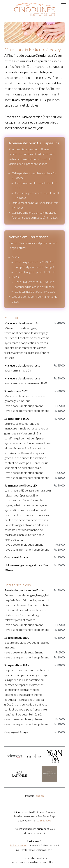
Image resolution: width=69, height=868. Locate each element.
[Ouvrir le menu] (64, 5)
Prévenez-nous (19, 845)
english (40, 796)
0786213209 (44, 820)
